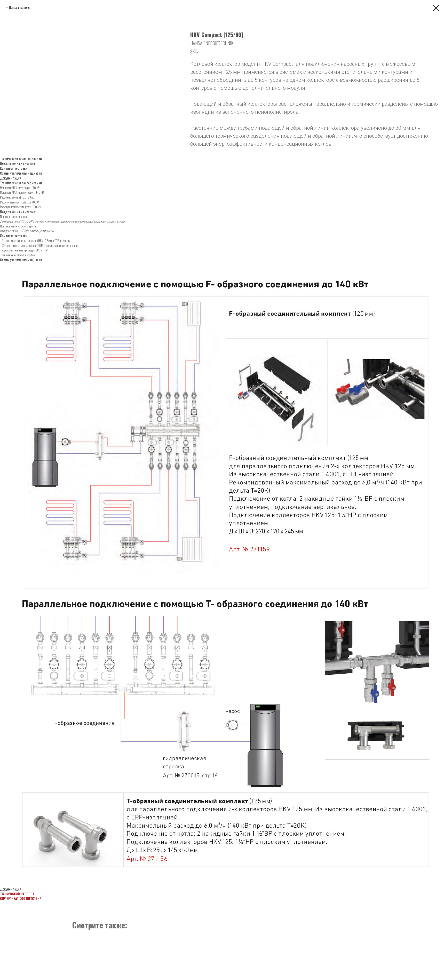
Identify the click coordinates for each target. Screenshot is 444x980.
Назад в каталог (19, 7)
